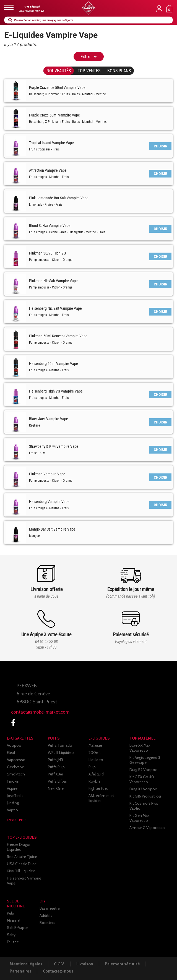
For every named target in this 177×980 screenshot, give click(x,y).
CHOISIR (161, 146)
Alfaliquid (96, 774)
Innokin (13, 781)
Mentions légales (26, 964)
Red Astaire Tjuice (22, 857)
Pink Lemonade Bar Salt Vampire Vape (59, 198)
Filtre (85, 56)
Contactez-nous (58, 971)
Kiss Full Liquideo (21, 871)
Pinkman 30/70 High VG (47, 253)
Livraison (85, 964)
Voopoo (14, 745)
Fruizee (13, 942)
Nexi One (56, 788)
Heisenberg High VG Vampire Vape (56, 391)
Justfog (13, 803)
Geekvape (15, 767)
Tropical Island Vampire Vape (51, 143)
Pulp (92, 767)
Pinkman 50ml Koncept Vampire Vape (58, 336)
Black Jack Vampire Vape (49, 419)
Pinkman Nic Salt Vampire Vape (53, 281)
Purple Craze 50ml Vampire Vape (54, 115)
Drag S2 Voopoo (144, 770)
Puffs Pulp (56, 767)
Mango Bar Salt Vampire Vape (52, 529)
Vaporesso (16, 760)
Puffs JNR (55, 760)
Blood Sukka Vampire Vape (50, 226)
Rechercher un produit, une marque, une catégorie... (45, 20)
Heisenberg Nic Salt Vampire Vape (55, 308)
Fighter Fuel (98, 788)
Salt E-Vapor (17, 928)
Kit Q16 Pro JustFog (145, 796)
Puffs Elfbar (57, 781)
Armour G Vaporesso (147, 828)
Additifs (46, 915)
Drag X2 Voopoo (143, 789)
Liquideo (96, 760)
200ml (94, 753)
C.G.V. (59, 964)
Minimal (14, 920)
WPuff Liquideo (61, 753)
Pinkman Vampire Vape (47, 474)
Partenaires (20, 971)
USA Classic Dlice (22, 864)
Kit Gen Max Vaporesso (140, 818)
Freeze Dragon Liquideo (19, 847)
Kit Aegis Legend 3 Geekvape (145, 760)
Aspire (12, 788)
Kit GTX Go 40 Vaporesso (142, 779)
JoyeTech (15, 796)
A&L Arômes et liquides (101, 798)
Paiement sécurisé (122, 964)
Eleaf (11, 753)
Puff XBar (55, 774)
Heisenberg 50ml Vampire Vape (54, 364)
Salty (11, 935)
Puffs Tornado (60, 745)
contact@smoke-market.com (40, 712)
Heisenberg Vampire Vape (49, 502)
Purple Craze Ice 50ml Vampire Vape (57, 88)
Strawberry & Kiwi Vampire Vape (54, 446)
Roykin (94, 781)
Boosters (47, 923)
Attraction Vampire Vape (48, 170)
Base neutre (50, 908)
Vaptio (12, 810)
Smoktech (16, 774)
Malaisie (95, 745)
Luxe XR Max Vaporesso (140, 748)
